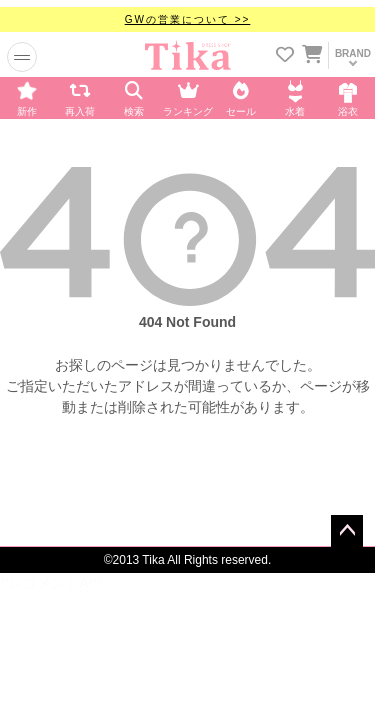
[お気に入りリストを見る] (285, 56)
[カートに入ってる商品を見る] (312, 56)
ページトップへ (347, 531)
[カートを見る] (311, 51)
